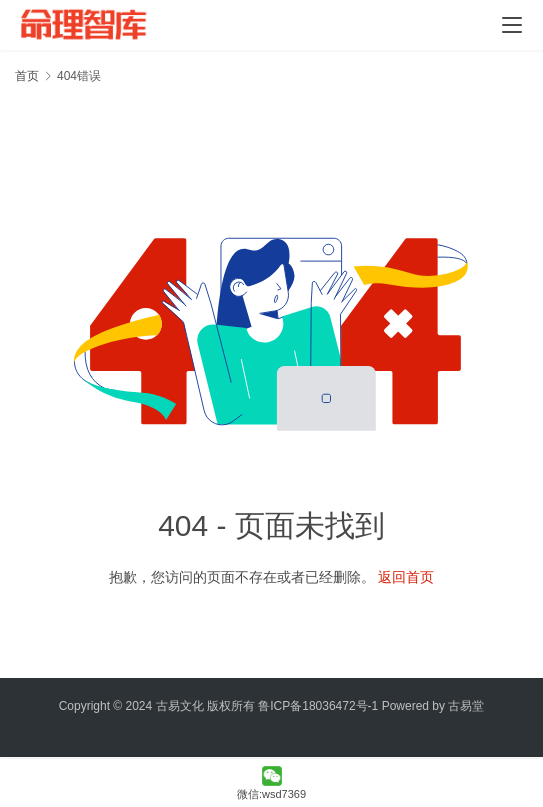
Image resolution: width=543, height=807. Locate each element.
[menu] (512, 25)
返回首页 (406, 577)
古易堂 (466, 706)
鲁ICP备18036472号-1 (318, 706)
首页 (27, 76)
